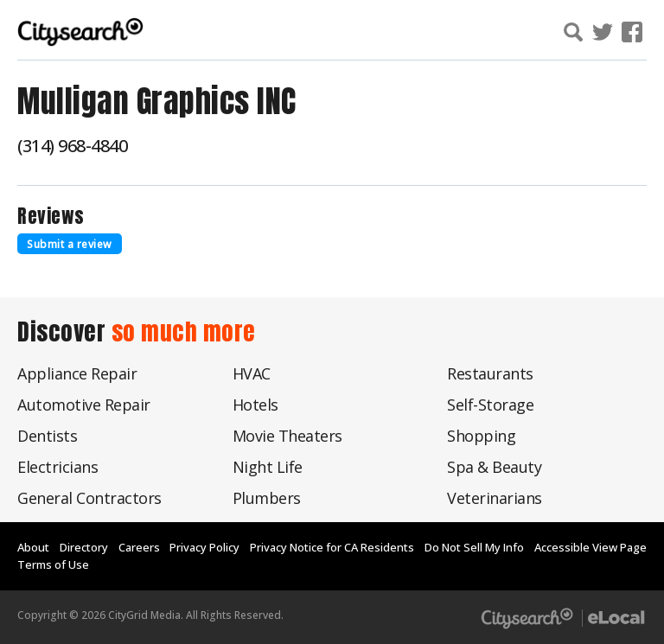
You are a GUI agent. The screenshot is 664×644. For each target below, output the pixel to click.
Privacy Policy (204, 547)
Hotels (255, 405)
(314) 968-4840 (72, 146)
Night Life (268, 467)
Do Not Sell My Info (474, 547)
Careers (139, 547)
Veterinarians (495, 498)
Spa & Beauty (494, 467)
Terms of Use (53, 564)
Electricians (57, 467)
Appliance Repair (77, 373)
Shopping (481, 436)
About (33, 547)
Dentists (47, 436)
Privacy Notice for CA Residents (332, 547)
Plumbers (267, 498)
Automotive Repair (84, 405)
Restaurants (490, 373)
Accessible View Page (591, 547)
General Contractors (89, 498)
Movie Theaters (287, 436)
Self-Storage (490, 405)
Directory (84, 547)
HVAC (252, 373)
